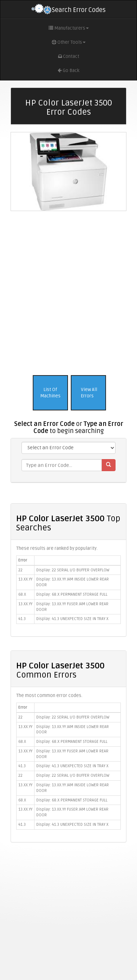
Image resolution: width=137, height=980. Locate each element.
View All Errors (89, 393)
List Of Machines (50, 393)
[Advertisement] (66, 291)
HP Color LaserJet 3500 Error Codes (68, 107)
